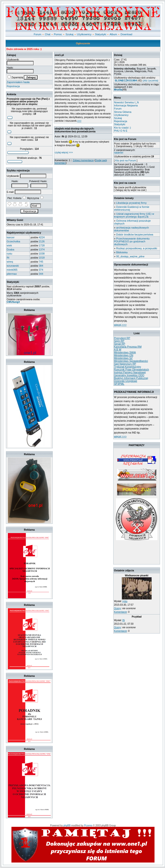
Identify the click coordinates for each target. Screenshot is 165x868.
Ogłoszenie (83, 43)
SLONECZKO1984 (126, 80)
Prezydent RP (122, 338)
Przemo (88, 826)
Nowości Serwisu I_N (126, 102)
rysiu (9, 254)
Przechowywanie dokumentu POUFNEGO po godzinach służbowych (132, 241)
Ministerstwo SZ (123, 358)
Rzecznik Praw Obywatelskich (131, 369)
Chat (48, 34)
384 (41, 266)
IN (8, 258)
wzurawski (13, 266)
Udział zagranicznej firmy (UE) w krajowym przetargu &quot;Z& (134, 215)
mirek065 (12, 270)
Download (126, 34)
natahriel (119, 153)
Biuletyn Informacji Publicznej (131, 378)
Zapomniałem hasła (18, 82)
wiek (9, 245)
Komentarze (120, 612)
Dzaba (10, 249)
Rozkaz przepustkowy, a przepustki (137, 248)
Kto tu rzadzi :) (122, 128)
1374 (42, 249)
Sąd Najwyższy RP (125, 364)
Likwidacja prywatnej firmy (131, 203)
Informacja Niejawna (126, 105)
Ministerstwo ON (124, 355)
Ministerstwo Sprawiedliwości (131, 361)
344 (41, 274)
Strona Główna (123, 112)
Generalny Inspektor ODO (129, 375)
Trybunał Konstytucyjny (127, 367)
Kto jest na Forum (126, 160)
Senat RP (120, 344)
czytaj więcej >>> (64, 152)
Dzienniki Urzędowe (126, 381)
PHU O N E (121, 131)
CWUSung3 (13, 302)
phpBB (67, 826)
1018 (42, 258)
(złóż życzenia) (150, 81)
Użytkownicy (84, 34)
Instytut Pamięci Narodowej (130, 372)
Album (113, 34)
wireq (10, 262)
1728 (42, 245)
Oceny (117, 608)
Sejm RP (119, 341)
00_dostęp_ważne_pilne (130, 256)
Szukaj (70, 34)
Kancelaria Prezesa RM (128, 347)
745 (41, 262)
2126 (42, 241)
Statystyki (101, 34)
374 (41, 270)
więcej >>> (120, 325)
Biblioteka (122, 252)
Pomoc (58, 34)
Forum (38, 34)
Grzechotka (13, 241)
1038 (42, 254)
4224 (42, 237)
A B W (118, 349)
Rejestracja (13, 86)
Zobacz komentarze (83, 160)
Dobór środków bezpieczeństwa (135, 234)
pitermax (12, 274)
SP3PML (119, 384)
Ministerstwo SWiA (125, 352)
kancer (11, 237)
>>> (79, 121)
